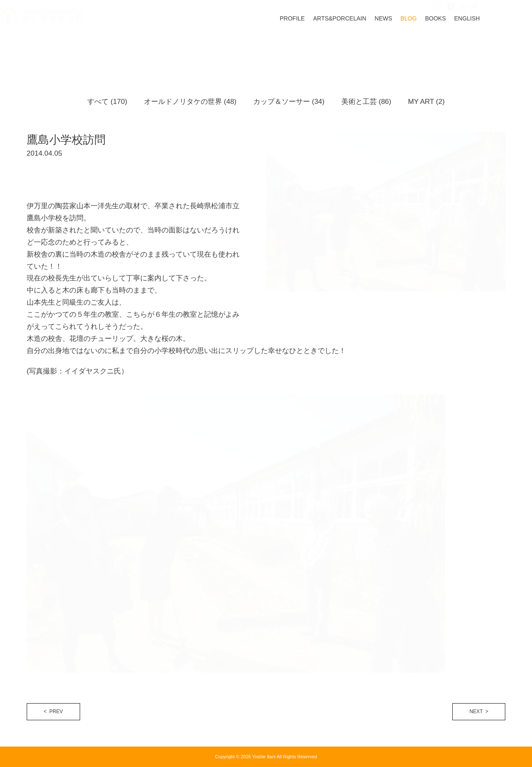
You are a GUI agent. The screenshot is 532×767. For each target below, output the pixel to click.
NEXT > (479, 711)
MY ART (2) (426, 102)
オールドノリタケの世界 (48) (190, 102)
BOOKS (461, 45)
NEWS (409, 45)
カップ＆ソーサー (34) (289, 102)
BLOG (434, 45)
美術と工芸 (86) (366, 102)
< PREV (53, 711)
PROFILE (318, 45)
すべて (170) (107, 102)
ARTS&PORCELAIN (365, 45)
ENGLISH (493, 45)
